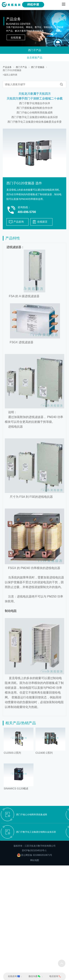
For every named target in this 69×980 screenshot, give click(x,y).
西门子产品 (35, 50)
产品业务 (7, 67)
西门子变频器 (38, 67)
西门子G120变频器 (12, 70)
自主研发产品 (35, 58)
